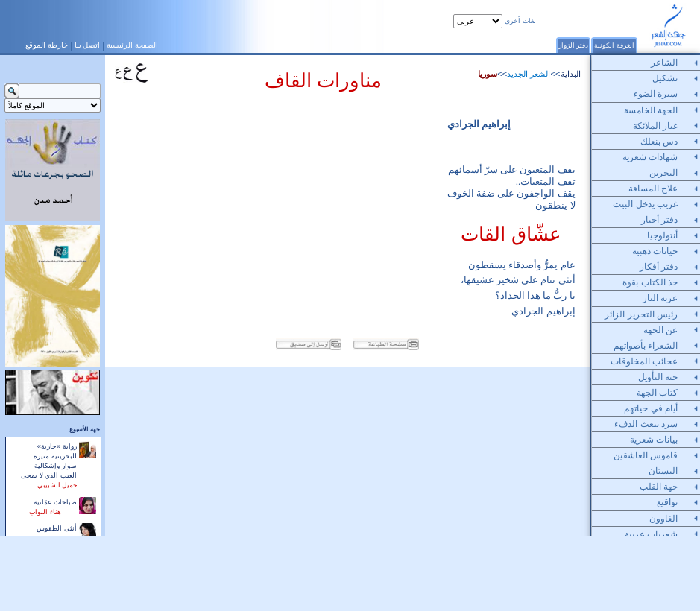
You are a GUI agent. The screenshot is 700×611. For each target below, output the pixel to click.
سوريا (488, 74)
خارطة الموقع (47, 45)
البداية (571, 74)
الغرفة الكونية (614, 45)
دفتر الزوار (574, 45)
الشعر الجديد (529, 74)
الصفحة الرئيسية (132, 45)
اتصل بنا (88, 45)
